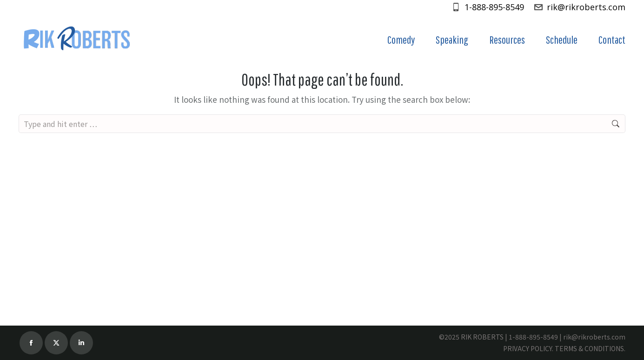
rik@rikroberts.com (579, 7)
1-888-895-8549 (488, 7)
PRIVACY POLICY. (528, 348)
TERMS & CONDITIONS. (590, 348)
